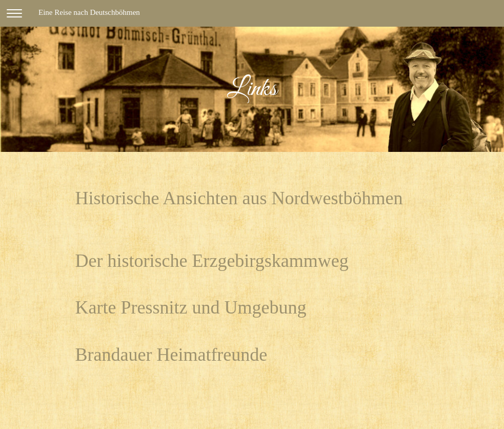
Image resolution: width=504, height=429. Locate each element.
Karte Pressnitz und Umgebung (191, 307)
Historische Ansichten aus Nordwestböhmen (239, 198)
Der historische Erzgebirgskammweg (212, 261)
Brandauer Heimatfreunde (172, 355)
